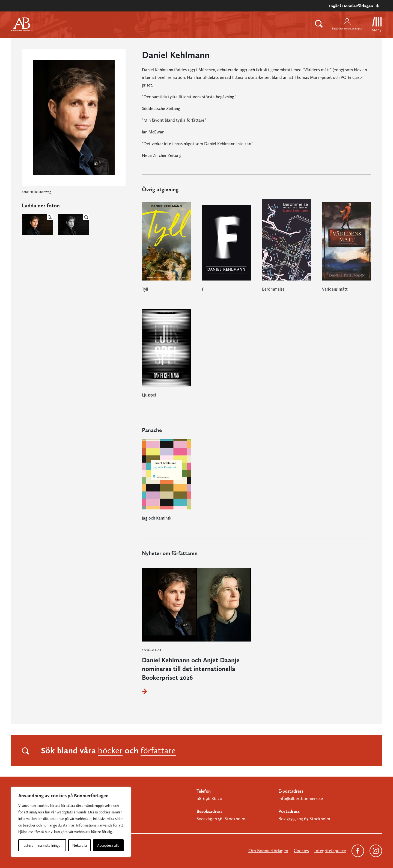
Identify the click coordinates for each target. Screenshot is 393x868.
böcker (110, 750)
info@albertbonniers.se (301, 798)
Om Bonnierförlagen (268, 851)
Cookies (301, 851)
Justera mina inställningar (42, 845)
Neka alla (80, 845)
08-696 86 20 (209, 798)
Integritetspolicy (330, 851)
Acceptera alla (108, 845)
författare (158, 750)
